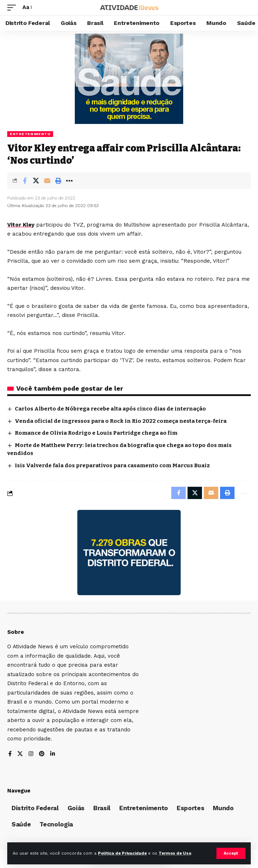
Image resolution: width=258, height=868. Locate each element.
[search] (246, 8)
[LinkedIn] (53, 754)
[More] (69, 181)
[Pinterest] (42, 754)
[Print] (58, 181)
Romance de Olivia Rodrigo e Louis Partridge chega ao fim (96, 433)
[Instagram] (31, 754)
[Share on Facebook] (25, 181)
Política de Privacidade (122, 853)
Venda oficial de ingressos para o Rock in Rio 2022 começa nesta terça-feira (121, 421)
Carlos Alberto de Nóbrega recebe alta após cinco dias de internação (110, 409)
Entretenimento (30, 134)
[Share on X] (36, 181)
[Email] (47, 181)
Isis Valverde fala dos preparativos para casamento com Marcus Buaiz (112, 465)
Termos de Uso (175, 853)
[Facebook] (10, 754)
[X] (20, 754)
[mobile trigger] (13, 8)
